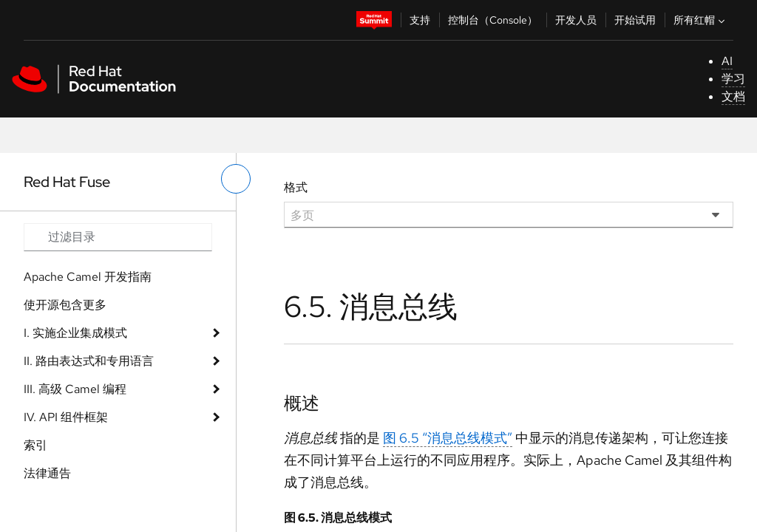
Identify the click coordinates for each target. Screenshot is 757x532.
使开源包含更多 (65, 305)
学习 (733, 79)
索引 (35, 445)
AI (727, 61)
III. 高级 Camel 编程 (75, 389)
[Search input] (118, 237)
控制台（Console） (493, 20)
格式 (296, 187)
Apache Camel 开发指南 (88, 277)
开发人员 (576, 20)
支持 (420, 20)
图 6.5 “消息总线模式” (448, 438)
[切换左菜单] (236, 179)
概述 (302, 403)
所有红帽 (701, 20)
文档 (733, 96)
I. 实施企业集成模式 (75, 333)
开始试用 (635, 20)
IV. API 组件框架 (66, 417)
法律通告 (47, 473)
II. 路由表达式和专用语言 (89, 361)
